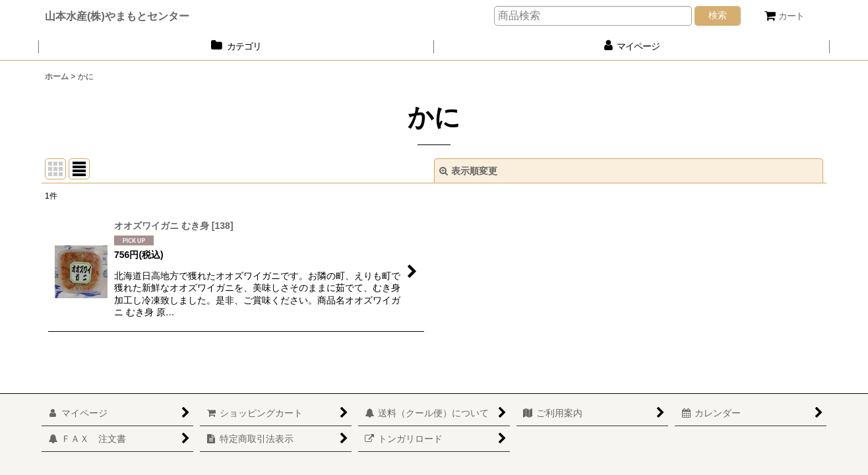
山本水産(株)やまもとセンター (117, 16)
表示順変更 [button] (468, 171)
